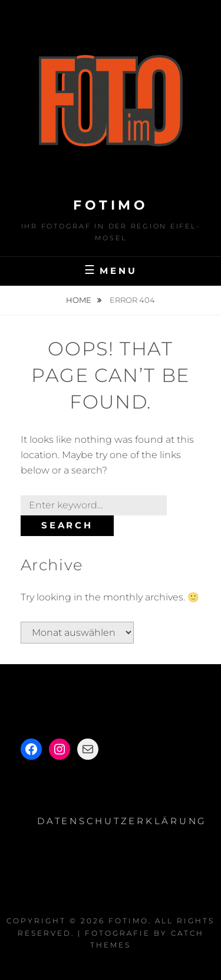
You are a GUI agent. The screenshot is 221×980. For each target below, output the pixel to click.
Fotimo (111, 205)
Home (80, 300)
